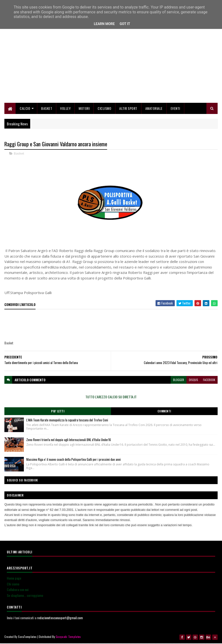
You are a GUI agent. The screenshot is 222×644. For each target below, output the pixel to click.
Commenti (164, 412)
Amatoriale (154, 109)
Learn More (104, 24)
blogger (179, 380)
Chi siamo (13, 585)
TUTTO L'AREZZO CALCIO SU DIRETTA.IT (111, 397)
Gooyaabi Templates (68, 637)
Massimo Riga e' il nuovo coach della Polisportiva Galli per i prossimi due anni (74, 460)
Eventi (175, 109)
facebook (209, 380)
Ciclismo (104, 109)
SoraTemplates (27, 637)
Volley (65, 109)
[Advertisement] (111, 69)
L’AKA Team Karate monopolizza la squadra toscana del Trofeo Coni (67, 421)
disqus (194, 380)
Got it (125, 24)
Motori (84, 109)
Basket (47, 109)
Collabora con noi (18, 590)
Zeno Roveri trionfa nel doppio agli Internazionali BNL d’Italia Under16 (69, 440)
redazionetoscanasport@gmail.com (60, 618)
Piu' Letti (58, 412)
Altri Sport (128, 109)
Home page (14, 579)
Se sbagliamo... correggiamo (25, 596)
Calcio (25, 109)
